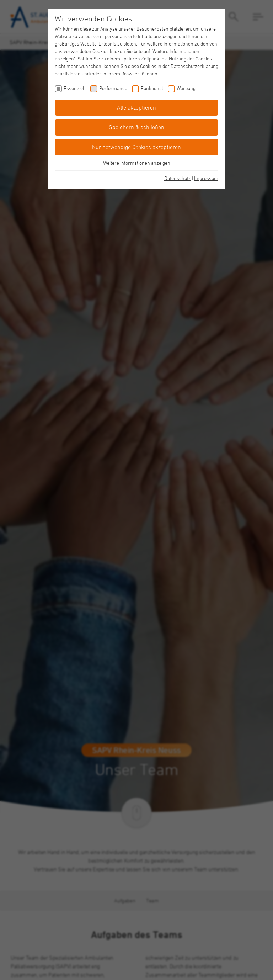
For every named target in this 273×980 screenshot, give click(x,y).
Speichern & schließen (136, 127)
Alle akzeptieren (136, 107)
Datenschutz (178, 178)
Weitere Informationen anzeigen (137, 163)
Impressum (206, 178)
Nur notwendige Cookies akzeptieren (136, 147)
